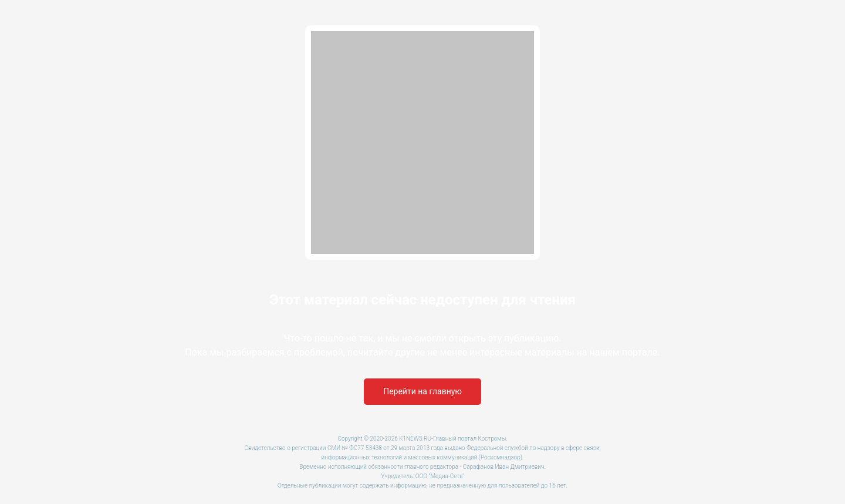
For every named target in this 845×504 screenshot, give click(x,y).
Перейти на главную (422, 391)
